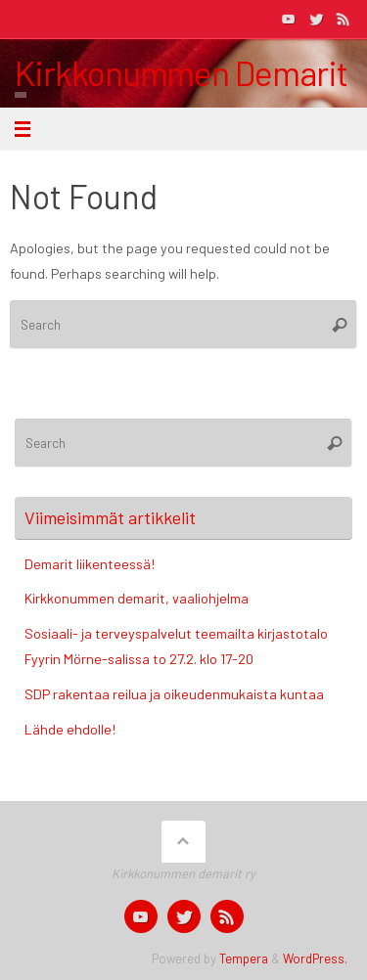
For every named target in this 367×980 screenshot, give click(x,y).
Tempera (244, 958)
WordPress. (315, 958)
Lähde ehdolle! (70, 729)
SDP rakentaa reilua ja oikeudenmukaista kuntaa (174, 694)
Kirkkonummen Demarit (181, 73)
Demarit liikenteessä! (90, 564)
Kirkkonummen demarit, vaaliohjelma (137, 598)
